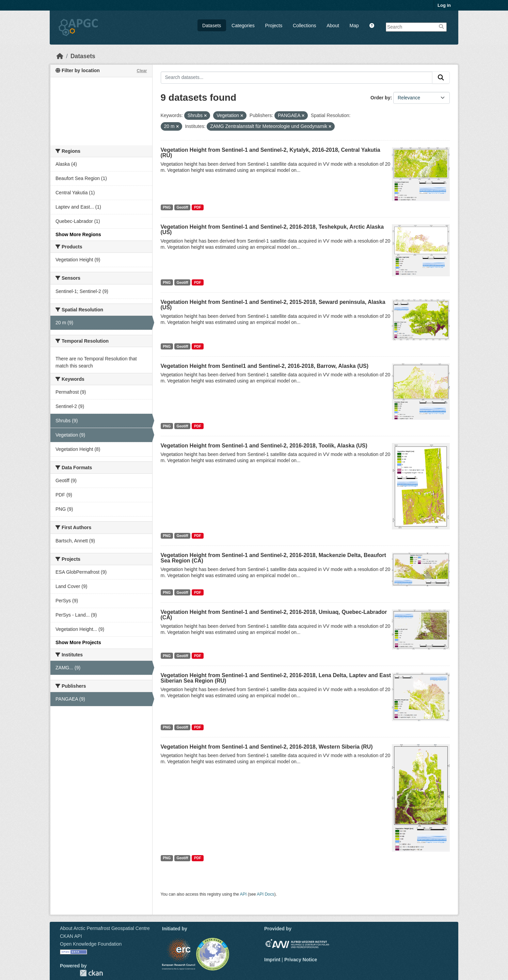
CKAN (91, 973)
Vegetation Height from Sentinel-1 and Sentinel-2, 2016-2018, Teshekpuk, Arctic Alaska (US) (272, 230)
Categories (243, 26)
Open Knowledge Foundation (91, 944)
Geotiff (182, 207)
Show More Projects (78, 642)
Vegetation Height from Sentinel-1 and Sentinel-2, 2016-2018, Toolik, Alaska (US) (264, 446)
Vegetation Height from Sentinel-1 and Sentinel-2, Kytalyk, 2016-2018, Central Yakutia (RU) (271, 153)
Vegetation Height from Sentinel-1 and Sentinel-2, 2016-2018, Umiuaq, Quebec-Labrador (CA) (274, 615)
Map (354, 26)
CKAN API (71, 936)
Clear (142, 71)
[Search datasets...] (297, 78)
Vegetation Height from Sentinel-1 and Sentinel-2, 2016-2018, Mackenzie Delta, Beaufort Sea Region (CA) (273, 558)
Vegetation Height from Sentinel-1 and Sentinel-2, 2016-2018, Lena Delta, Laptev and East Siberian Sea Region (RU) (276, 678)
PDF (198, 207)
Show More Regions (78, 234)
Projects (274, 26)
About (333, 26)
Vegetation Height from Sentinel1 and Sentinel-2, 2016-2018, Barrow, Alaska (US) (265, 366)
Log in (444, 5)
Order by (380, 98)
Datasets (212, 26)
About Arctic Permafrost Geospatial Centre (105, 928)
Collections (304, 26)
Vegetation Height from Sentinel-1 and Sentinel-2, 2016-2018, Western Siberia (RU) (267, 747)
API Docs (265, 894)
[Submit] (441, 78)
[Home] (60, 56)
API (243, 894)
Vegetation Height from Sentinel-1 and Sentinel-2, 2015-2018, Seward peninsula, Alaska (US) (273, 305)
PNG (167, 207)
